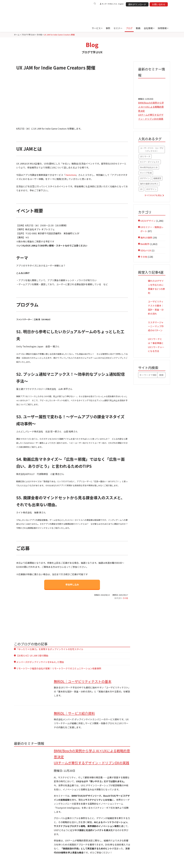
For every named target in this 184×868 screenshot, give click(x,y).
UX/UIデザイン (148, 221)
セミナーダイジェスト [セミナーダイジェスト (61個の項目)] (150, 162)
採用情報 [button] (162, 28)
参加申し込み (72, 584)
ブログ (129, 28)
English (121, 4)
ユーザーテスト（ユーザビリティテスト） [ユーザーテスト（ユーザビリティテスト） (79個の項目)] (152, 149)
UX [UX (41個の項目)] (141, 189)
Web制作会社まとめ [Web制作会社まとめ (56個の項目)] (149, 167)
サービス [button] (96, 28)
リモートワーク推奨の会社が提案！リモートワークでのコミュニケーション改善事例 (59, 668)
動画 (138, 28)
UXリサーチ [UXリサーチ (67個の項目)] (145, 156)
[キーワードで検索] (148, 375)
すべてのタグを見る (153, 195)
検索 (161, 375)
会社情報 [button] (148, 28)
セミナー (118, 28)
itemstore (71, 175)
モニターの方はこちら (109, 4)
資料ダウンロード (137, 4)
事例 (108, 28)
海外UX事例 (146, 238)
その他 (125, 598)
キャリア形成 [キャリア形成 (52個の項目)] (146, 173)
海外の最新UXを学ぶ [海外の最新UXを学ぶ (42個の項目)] (149, 184)
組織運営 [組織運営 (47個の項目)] (157, 178)
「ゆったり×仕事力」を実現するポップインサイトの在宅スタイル (50, 649)
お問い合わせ (159, 4)
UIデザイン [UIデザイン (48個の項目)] (145, 178)
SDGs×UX (146, 250)
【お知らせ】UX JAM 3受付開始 (32, 656)
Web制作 (145, 244)
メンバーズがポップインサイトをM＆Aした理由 (40, 662)
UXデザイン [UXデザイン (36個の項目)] (151, 189)
